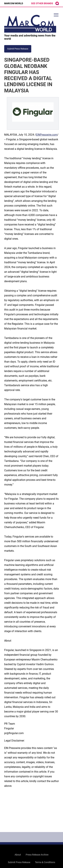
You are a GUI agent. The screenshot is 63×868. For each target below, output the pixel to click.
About (18, 855)
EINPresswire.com (47, 135)
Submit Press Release (19, 862)
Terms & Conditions (45, 862)
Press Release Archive (37, 855)
